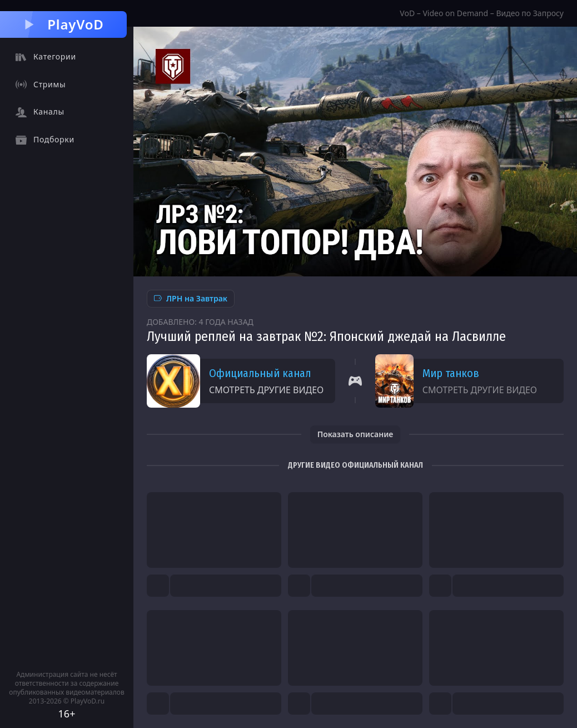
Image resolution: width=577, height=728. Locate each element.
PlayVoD (63, 24)
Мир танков (451, 373)
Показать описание (355, 434)
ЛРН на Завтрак (191, 298)
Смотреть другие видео (266, 390)
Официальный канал (260, 373)
